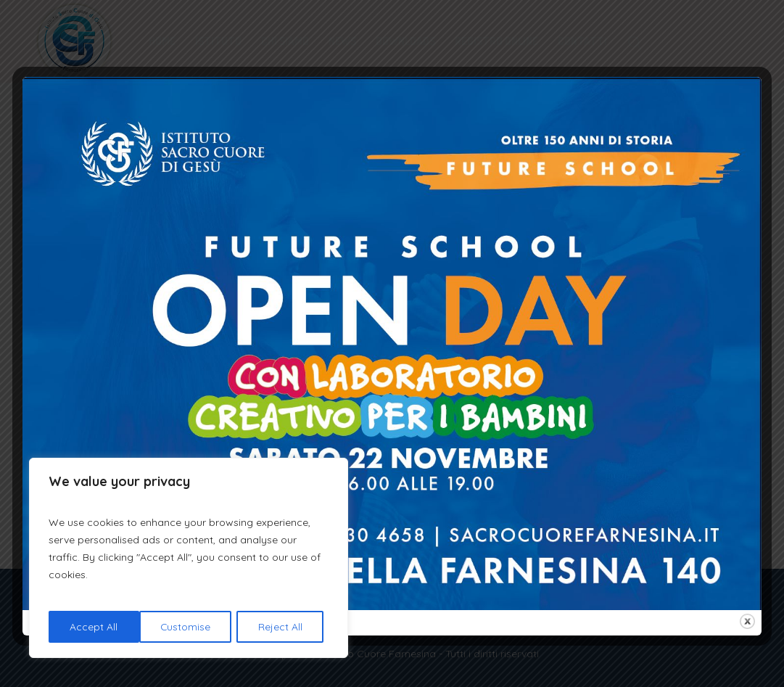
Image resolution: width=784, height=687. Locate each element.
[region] (189, 559)
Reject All (190, 627)
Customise (95, 627)
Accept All (284, 627)
